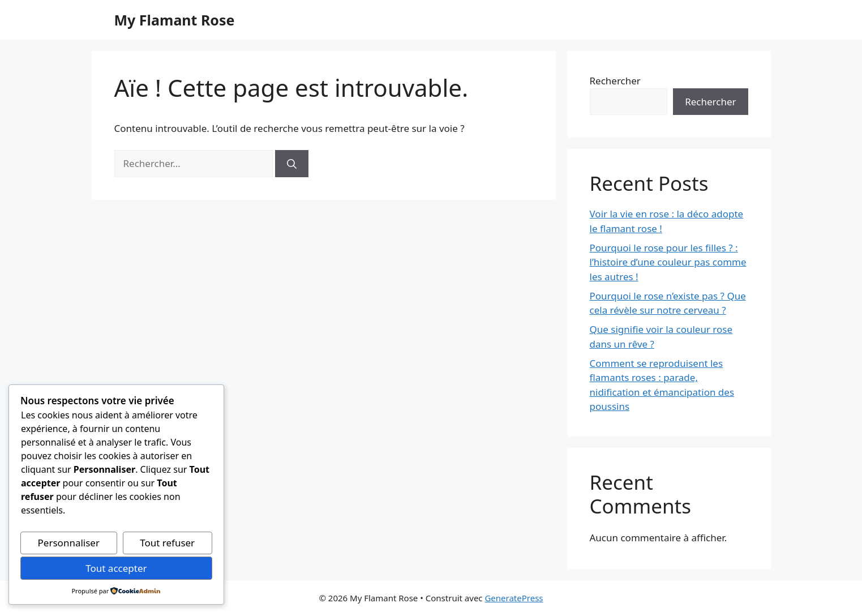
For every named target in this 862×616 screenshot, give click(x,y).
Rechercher (615, 81)
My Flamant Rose (175, 20)
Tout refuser (167, 543)
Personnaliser (69, 543)
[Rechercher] (292, 164)
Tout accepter (116, 568)
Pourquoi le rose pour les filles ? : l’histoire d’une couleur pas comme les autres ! (668, 262)
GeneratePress (514, 598)
